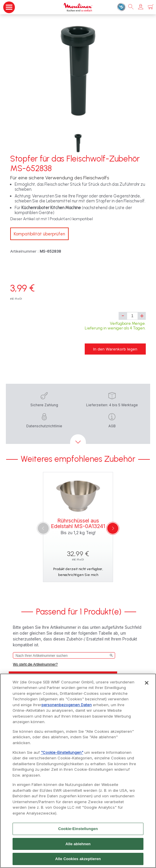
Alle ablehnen (78, 845)
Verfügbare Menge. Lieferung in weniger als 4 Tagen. (115, 326)
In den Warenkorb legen (115, 349)
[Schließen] (147, 684)
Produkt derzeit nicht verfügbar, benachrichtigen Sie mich (78, 572)
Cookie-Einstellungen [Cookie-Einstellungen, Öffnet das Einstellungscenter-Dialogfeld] (78, 830)
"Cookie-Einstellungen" (62, 754)
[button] (141, 7)
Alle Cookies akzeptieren (78, 860)
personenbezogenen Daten (67, 706)
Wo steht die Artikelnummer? (35, 664)
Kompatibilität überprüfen (39, 234)
